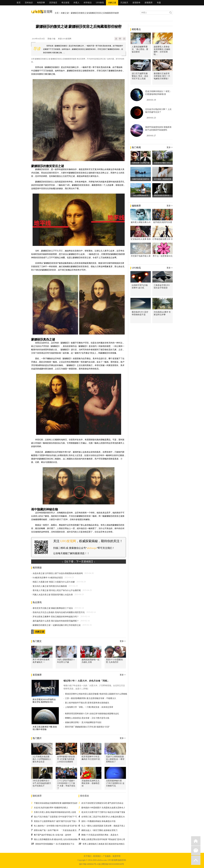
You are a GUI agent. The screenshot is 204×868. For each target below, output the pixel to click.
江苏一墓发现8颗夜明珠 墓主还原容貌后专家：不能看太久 (91, 698)
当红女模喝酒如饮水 (141, 195)
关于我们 (88, 856)
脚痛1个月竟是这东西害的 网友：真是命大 (100, 835)
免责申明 (116, 856)
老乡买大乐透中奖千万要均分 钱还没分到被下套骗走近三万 (107, 812)
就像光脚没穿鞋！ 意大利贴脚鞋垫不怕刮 (83, 722)
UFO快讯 (100, 3)
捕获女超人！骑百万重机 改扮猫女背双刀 (99, 830)
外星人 (76, 3)
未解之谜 (112, 3)
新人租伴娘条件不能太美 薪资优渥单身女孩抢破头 (87, 703)
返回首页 (196, 841)
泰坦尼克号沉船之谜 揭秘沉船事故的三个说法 (53, 608)
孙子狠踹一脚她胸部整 (163, 179)
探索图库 (149, 3)
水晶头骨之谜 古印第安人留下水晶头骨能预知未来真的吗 (58, 573)
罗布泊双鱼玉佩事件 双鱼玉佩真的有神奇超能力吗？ (56, 617)
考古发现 (65, 3)
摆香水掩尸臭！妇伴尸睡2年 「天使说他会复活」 (56, 830)
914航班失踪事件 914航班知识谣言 (48, 578)
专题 (159, 3)
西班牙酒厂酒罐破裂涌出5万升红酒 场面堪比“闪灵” (87, 727)
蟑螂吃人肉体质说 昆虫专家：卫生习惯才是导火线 (87, 718)
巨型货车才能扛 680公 (163, 163)
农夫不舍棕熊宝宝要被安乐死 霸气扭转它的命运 (102, 803)
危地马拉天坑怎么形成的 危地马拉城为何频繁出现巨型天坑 (59, 612)
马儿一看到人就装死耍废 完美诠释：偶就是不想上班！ (105, 826)
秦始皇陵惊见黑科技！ (163, 195)
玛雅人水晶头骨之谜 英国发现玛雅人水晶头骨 (53, 595)
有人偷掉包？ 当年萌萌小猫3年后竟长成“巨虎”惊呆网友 (58, 826)
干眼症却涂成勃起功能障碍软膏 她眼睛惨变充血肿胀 (57, 803)
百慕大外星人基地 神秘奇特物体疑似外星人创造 (55, 812)
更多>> (123, 641)
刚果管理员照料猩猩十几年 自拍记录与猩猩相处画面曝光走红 (92, 714)
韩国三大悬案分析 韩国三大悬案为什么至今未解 (54, 582)
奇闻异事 (41, 3)
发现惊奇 (136, 3)
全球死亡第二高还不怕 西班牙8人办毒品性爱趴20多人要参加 (108, 817)
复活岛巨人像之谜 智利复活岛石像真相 (50, 586)
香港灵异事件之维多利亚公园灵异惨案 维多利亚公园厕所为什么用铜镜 (96, 694)
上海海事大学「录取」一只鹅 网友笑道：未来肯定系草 (89, 707)
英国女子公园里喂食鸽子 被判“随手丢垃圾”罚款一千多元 (59, 821)
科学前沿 (88, 3)
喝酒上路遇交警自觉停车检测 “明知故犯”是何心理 (103, 839)
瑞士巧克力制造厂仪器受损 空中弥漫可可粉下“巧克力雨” (59, 817)
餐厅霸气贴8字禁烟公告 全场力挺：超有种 (52, 835)
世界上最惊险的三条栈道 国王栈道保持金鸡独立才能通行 (108, 844)
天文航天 (124, 3)
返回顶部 (196, 860)
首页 (19, 3)
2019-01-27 (151, 136)
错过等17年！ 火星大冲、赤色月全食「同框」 (86, 681)
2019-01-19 (151, 100)
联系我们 (97, 856)
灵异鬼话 (53, 3)
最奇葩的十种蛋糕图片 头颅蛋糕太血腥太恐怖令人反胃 (105, 808)
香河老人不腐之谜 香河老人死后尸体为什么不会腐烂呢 (57, 590)
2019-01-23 (151, 118)
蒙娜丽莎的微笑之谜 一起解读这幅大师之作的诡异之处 (57, 625)
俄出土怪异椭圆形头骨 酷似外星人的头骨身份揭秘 (56, 839)
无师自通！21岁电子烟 (141, 163)
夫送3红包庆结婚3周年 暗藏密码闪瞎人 (51, 808)
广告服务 (107, 856)
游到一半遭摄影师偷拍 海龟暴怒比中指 (98, 821)
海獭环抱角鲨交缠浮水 (141, 179)
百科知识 (29, 3)
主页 (57, 13)
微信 (196, 851)
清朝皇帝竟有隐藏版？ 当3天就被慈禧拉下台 (55, 844)
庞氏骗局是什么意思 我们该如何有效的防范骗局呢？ (56, 621)
